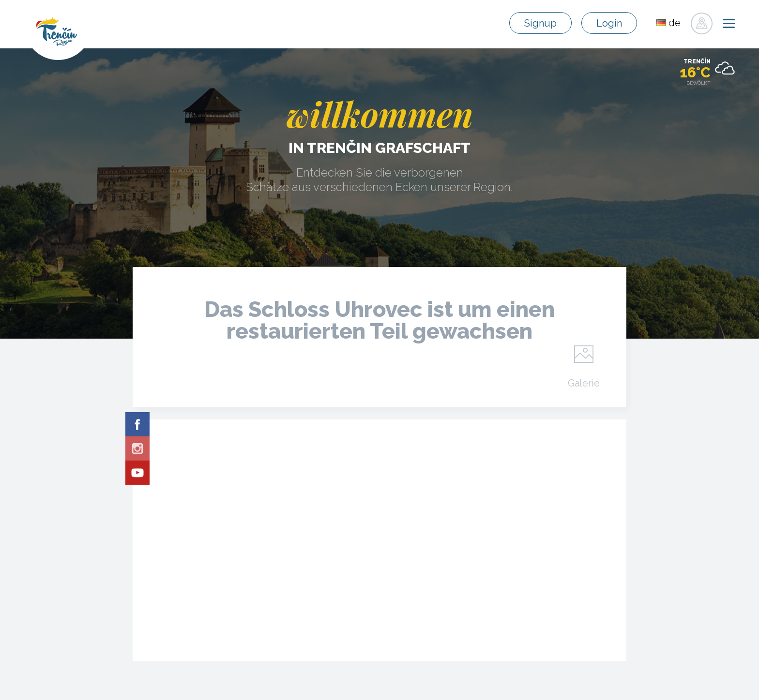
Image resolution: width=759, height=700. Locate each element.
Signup (540, 23)
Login (609, 23)
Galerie (584, 383)
